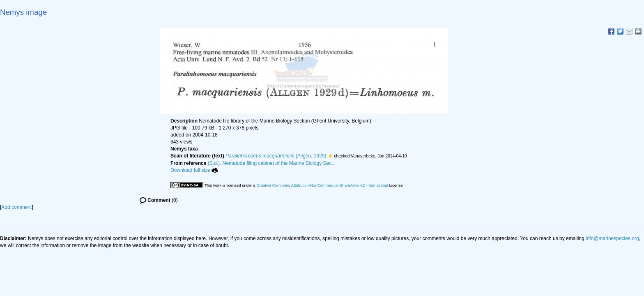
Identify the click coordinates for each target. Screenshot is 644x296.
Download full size (194, 170)
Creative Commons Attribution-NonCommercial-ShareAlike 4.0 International (322, 185)
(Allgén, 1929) (276, 156)
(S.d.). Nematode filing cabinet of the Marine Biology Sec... (272, 163)
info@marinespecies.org (612, 238)
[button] (330, 156)
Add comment (16, 207)
